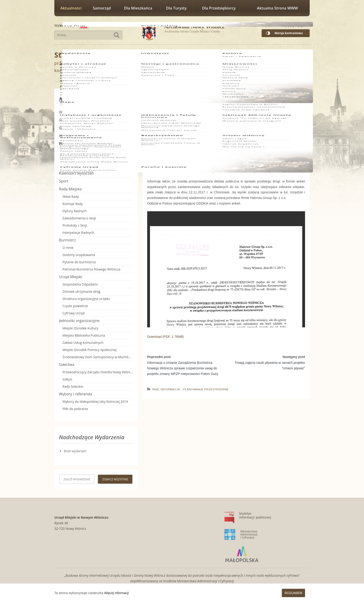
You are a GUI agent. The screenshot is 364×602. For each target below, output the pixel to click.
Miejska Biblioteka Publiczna (84, 335)
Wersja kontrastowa (289, 33)
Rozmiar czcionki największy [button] (304, 25)
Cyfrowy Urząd (73, 313)
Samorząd (102, 8)
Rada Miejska (70, 189)
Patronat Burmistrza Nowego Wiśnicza (91, 269)
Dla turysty (176, 8)
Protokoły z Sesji (75, 225)
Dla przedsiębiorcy (219, 8)
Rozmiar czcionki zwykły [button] (287, 25)
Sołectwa (67, 364)
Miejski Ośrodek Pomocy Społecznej (89, 350)
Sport (64, 181)
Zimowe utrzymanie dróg (81, 291)
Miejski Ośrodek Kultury (80, 328)
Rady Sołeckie (73, 386)
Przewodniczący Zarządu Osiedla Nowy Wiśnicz (98, 372)
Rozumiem (293, 593)
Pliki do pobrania (75, 409)
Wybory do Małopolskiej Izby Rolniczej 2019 (95, 402)
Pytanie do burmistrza (79, 262)
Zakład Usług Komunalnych (83, 343)
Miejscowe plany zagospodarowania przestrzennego (98, 158)
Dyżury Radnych (75, 211)
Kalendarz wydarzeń (76, 173)
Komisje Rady (73, 204)
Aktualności (71, 8)
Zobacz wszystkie (115, 479)
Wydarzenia (69, 112)
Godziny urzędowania (79, 255)
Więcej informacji (117, 593)
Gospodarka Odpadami (80, 284)
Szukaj (117, 35)
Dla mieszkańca (138, 8)
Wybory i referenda (76, 394)
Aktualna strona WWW (278, 8)
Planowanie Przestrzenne (150, 55)
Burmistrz (67, 240)
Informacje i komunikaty (80, 136)
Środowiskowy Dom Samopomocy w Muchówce (98, 357)
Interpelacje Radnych (78, 233)
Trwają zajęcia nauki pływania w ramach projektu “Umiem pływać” (270, 365)
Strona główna (81, 55)
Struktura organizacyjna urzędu (86, 299)
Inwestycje (68, 120)
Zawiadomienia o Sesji (79, 218)
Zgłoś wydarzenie (77, 479)
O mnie (68, 248)
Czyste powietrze (75, 306)
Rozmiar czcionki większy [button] (293, 25)
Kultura (65, 128)
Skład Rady (71, 197)
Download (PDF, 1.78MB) (166, 337)
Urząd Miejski (71, 277)
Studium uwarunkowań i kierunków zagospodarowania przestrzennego (98, 151)
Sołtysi (67, 379)
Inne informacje (166, 389)
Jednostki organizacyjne (79, 321)
